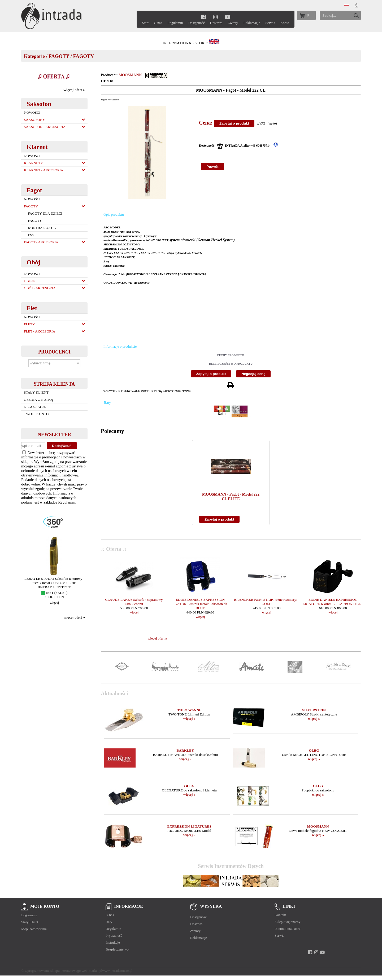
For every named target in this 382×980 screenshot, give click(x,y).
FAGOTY (59, 56)
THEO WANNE (189, 710)
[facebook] (204, 17)
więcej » (189, 719)
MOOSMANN (130, 75)
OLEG (314, 750)
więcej (55, 602)
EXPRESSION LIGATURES (189, 826)
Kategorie (34, 56)
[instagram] (216, 17)
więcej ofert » (74, 90)
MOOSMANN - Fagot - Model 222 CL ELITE (231, 497)
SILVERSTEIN (314, 710)
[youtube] (227, 17)
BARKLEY (185, 750)
